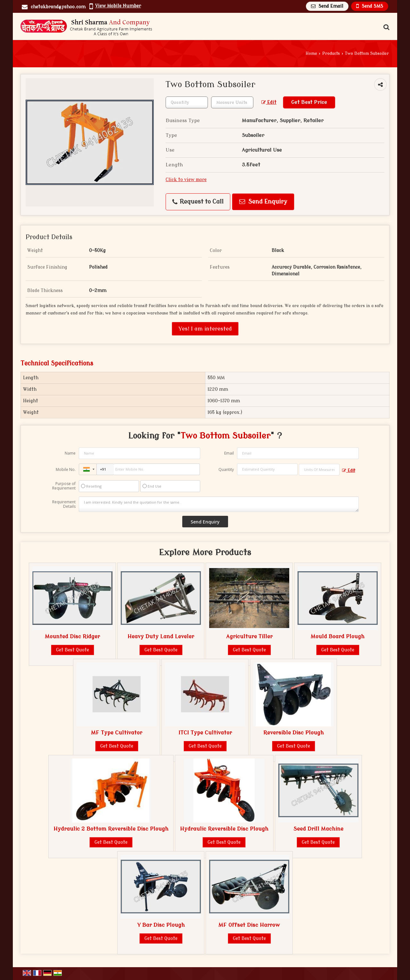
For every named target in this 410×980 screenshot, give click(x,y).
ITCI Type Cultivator (205, 733)
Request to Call (198, 202)
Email (229, 453)
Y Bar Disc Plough (161, 925)
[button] (118, 6)
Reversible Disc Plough (294, 733)
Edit (269, 102)
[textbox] (232, 102)
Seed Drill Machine (318, 829)
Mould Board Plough (338, 637)
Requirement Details (64, 504)
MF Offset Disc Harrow (249, 925)
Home (311, 54)
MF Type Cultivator (117, 733)
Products (331, 54)
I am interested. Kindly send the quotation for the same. (219, 504)
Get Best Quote (73, 650)
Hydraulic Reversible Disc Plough (224, 829)
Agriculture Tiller (249, 637)
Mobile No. (66, 469)
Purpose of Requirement (64, 486)
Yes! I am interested (205, 329)
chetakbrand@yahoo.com (58, 7)
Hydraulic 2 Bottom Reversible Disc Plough (111, 829)
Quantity (226, 469)
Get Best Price (309, 102)
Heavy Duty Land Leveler (161, 637)
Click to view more (186, 180)
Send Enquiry (263, 202)
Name (70, 453)
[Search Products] (385, 27)
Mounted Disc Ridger (72, 637)
